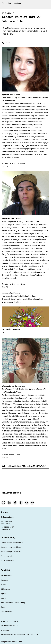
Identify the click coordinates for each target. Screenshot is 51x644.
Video (14, 302)
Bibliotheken (5, 589)
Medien (4, 598)
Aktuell (3, 584)
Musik (19, 296)
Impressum (5, 630)
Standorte (4, 580)
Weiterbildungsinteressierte (11, 552)
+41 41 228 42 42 (7, 527)
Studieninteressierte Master (11, 547)
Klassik (31, 299)
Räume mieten (6, 611)
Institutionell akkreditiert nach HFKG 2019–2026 (19, 635)
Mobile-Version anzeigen (11, 3)
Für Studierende (7, 556)
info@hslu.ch (5, 529)
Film (19, 302)
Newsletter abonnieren (9, 621)
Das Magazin (15, 293)
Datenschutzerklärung (9, 626)
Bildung (12, 299)
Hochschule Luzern (9, 296)
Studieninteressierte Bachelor (12, 543)
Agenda (4, 593)
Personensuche (6, 576)
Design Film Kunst (29, 296)
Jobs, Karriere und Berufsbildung (13, 602)
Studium (19, 299)
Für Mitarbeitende (8, 561)
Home (3, 607)
